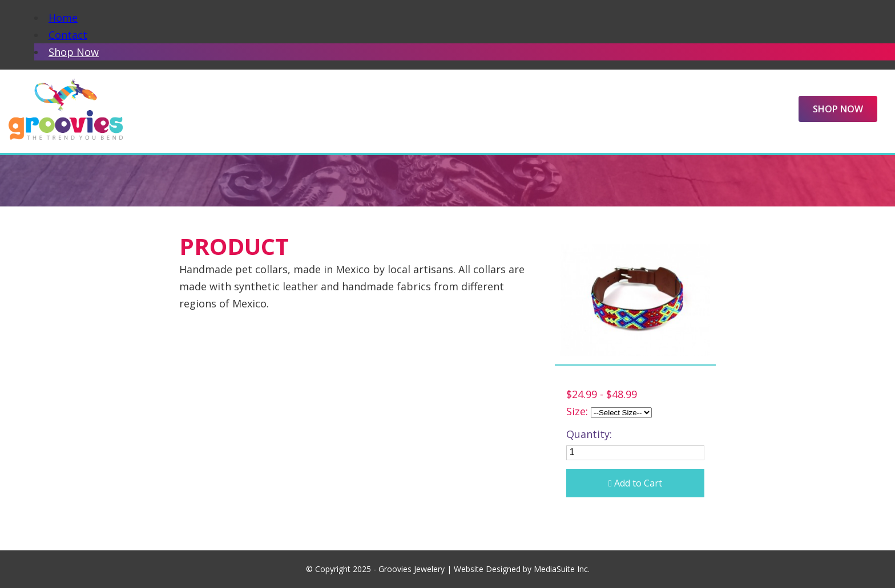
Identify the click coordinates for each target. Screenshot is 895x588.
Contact (68, 35)
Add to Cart (635, 483)
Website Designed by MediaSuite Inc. (522, 569)
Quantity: (589, 434)
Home (63, 18)
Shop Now (74, 52)
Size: (577, 411)
